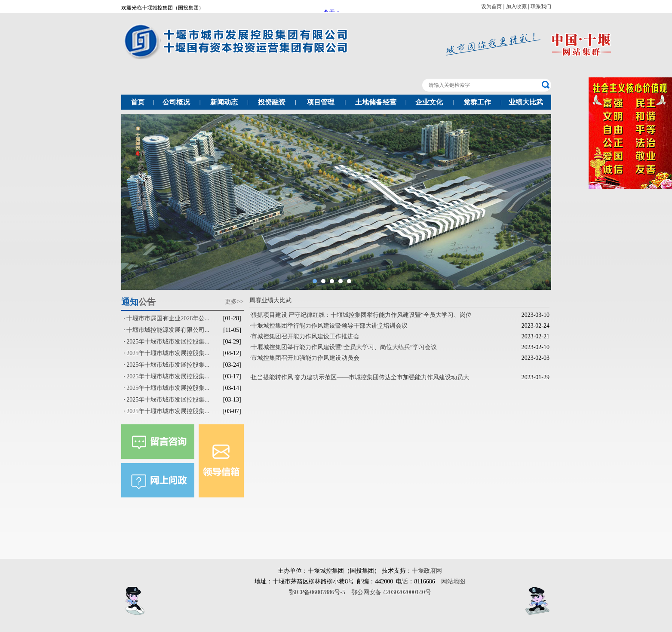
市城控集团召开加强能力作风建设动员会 (305, 358)
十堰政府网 (427, 571)
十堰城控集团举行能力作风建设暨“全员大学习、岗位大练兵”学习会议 (344, 347)
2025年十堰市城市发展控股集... (168, 342)
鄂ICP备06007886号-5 (317, 592)
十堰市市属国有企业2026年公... (168, 318)
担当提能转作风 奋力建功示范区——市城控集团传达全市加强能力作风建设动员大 (360, 377)
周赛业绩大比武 (270, 300)
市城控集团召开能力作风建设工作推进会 (305, 336)
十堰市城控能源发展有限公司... (168, 330)
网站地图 (453, 581)
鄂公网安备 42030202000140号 (391, 592)
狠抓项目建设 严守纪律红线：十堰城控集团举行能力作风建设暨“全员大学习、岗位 (362, 315)
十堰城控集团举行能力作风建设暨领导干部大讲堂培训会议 (329, 326)
